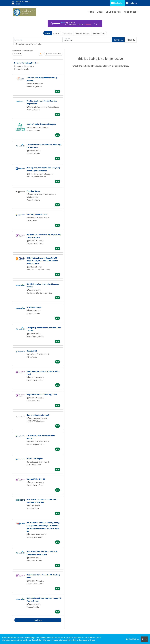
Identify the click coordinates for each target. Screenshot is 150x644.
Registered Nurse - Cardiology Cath (42, 394)
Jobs (100, 12)
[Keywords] (38, 40)
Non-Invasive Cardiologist (38, 415)
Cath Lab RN (32, 351)
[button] (131, 40)
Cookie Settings (133, 639)
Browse (56, 33)
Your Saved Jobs (99, 33)
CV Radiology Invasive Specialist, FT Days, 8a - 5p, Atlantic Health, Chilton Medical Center (42, 261)
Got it (144, 639)
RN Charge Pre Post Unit (37, 214)
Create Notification (53, 54)
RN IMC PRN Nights (35, 459)
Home (91, 12)
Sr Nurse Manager (34, 307)
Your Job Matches (83, 33)
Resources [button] (130, 12)
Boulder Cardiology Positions (27, 63)
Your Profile (113, 12)
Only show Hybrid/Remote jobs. (29, 44)
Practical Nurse (33, 191)
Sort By (17, 54)
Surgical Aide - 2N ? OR (36, 479)
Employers (132, 3)
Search (48, 33)
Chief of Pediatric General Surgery (41, 124)
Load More (38, 620)
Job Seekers (117, 3)
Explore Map (67, 33)
